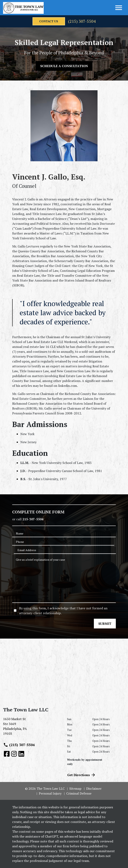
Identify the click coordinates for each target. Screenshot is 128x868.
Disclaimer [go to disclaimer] (94, 788)
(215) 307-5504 (82, 21)
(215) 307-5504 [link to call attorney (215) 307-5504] (19, 745)
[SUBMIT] (105, 624)
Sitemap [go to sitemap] (75, 788)
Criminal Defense (79, 793)
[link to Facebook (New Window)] (7, 754)
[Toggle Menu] (119, 8)
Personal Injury (50, 793)
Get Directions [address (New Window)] (81, 775)
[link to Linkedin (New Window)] (21, 754)
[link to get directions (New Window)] (32, 728)
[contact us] (49, 21)
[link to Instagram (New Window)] (14, 754)
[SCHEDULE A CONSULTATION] (64, 66)
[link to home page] (23, 8)
